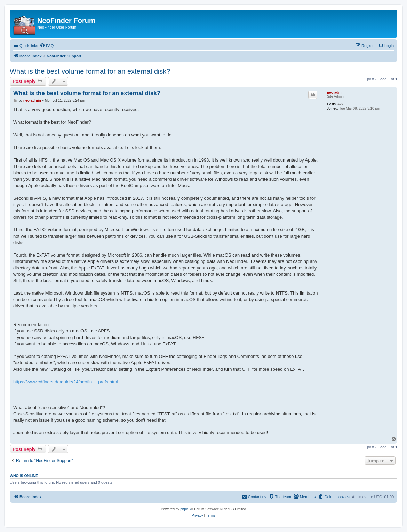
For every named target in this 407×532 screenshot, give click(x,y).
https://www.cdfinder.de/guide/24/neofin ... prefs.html (66, 382)
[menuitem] (47, 46)
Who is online (24, 476)
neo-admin (336, 92)
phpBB (185, 509)
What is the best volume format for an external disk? (90, 71)
